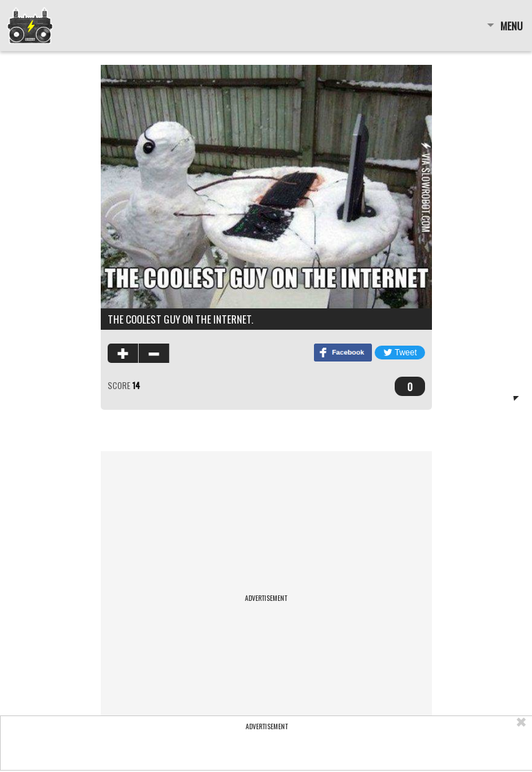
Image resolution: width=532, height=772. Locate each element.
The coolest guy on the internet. (180, 319)
